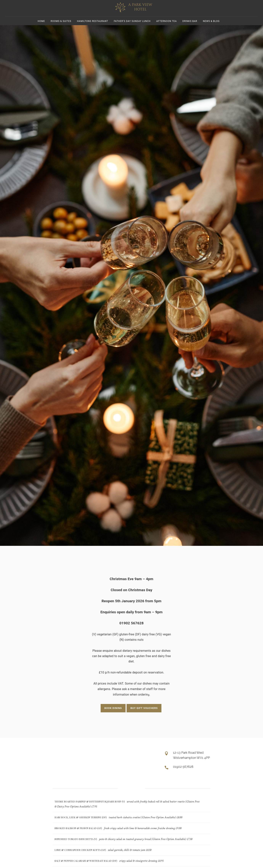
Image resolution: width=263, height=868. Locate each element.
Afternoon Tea (166, 26)
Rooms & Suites (61, 26)
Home (41, 26)
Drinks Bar (190, 26)
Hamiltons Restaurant (93, 26)
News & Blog (211, 26)
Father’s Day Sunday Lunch (132, 26)
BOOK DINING (113, 715)
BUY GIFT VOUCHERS (144, 715)
